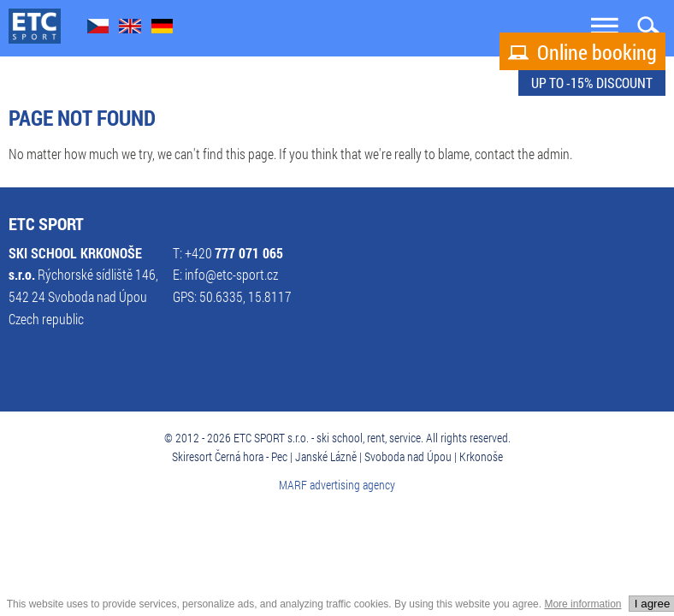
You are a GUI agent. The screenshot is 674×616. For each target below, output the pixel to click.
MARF (293, 485)
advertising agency (352, 485)
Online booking (582, 52)
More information (582, 604)
